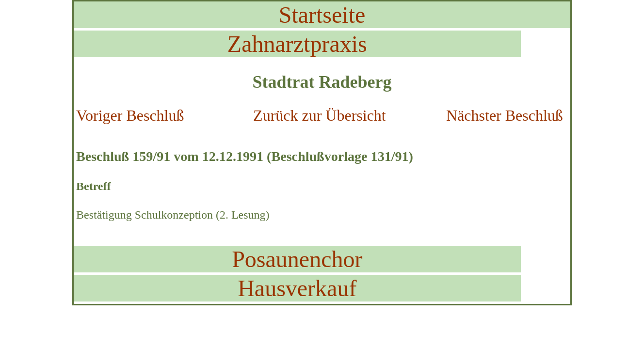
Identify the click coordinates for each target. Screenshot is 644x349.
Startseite (322, 15)
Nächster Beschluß (505, 115)
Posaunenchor (297, 259)
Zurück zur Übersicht (320, 115)
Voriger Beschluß (130, 115)
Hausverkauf (297, 288)
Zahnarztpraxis (297, 44)
